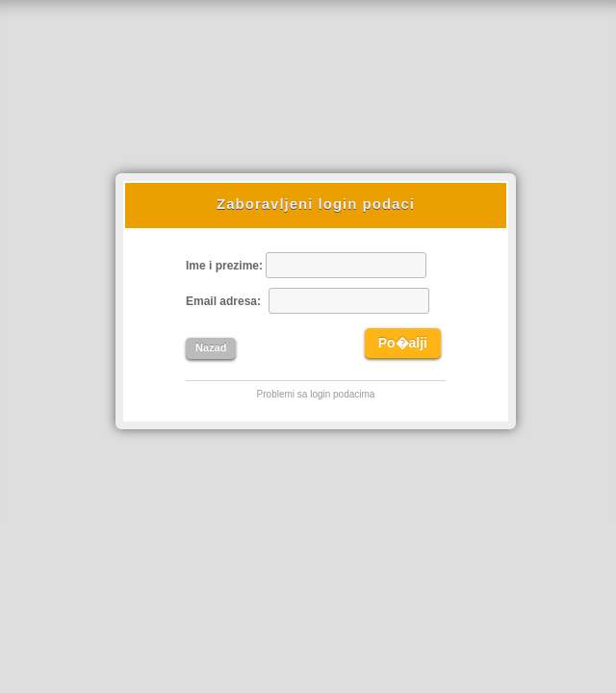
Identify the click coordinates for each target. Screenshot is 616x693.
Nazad (211, 347)
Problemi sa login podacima (316, 394)
